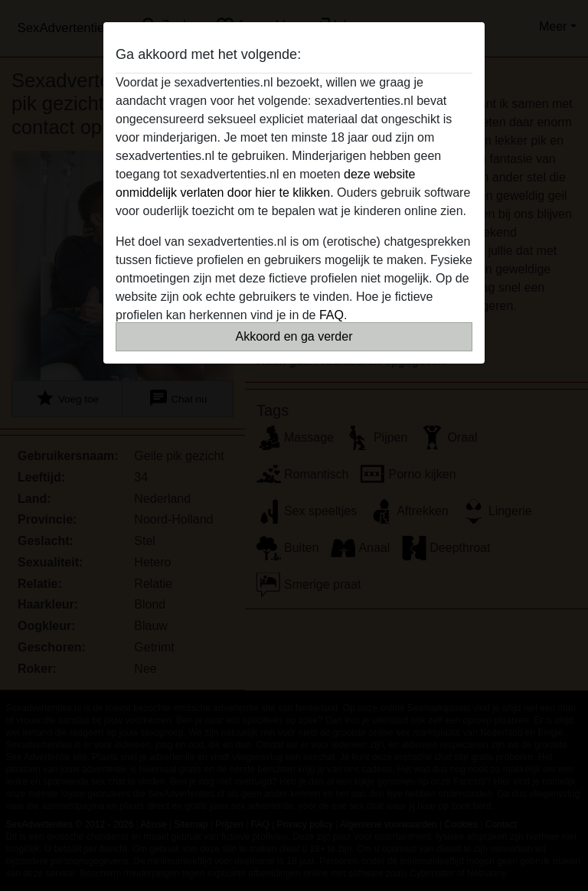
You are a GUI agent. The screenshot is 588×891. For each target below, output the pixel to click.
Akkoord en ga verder (294, 336)
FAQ (332, 315)
